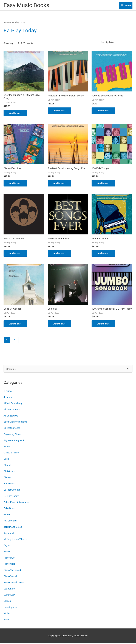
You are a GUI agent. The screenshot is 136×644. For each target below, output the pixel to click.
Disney (7, 478)
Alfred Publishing (13, 404)
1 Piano (8, 392)
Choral (7, 466)
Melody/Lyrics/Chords (15, 540)
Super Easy (9, 596)
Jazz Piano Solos (13, 528)
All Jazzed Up (11, 417)
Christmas (9, 472)
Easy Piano (9, 485)
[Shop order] (116, 42)
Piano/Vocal (10, 577)
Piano (7, 553)
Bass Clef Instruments (15, 423)
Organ (7, 546)
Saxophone (10, 590)
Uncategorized (11, 608)
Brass (7, 448)
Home (7, 22)
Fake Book (9, 509)
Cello (6, 460)
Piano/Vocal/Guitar (14, 583)
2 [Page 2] (14, 341)
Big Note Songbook (14, 441)
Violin (7, 614)
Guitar (7, 516)
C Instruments (11, 454)
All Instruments (12, 410)
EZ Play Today (11, 497)
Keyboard (9, 534)
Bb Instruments (12, 429)
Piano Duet (9, 559)
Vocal (7, 621)
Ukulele (7, 602)
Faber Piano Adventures (16, 503)
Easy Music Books (26, 5)
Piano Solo (9, 565)
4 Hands (8, 398)
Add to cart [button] (17, 113)
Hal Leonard (10, 522)
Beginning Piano (12, 435)
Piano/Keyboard (12, 571)
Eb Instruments (12, 491)
